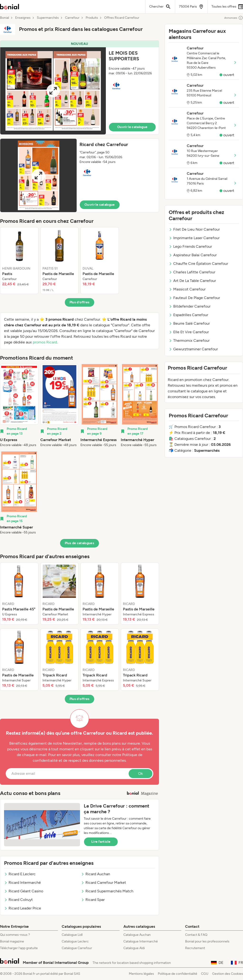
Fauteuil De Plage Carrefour (194, 298)
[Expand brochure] (53, 91)
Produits (92, 18)
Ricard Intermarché (22, 882)
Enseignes (23, 18)
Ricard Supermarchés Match (107, 891)
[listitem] (19, 261)
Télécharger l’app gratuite (19, 948)
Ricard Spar (93, 900)
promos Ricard (45, 342)
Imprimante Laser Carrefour (194, 238)
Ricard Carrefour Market (103, 882)
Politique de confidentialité (178, 974)
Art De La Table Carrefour (192, 281)
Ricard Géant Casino (24, 891)
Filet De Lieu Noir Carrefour (194, 229)
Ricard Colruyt (18, 900)
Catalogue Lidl (72, 935)
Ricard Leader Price (23, 908)
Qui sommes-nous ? (15, 935)
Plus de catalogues (79, 543)
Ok (140, 773)
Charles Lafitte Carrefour (192, 272)
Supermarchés (48, 18)
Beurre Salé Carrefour (189, 323)
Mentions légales (141, 974)
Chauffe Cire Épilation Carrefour (198, 264)
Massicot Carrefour (187, 289)
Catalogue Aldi (134, 948)
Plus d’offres (80, 302)
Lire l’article (101, 842)
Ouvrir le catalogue (132, 127)
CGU (205, 974)
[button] (79, 88)
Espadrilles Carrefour (188, 315)
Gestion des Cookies (228, 974)
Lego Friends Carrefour (190, 246)
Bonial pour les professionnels (207, 941)
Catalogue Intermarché (141, 941)
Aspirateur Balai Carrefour (193, 255)
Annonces (234, 18)
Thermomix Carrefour (189, 340)
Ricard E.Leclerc (20, 874)
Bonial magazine (12, 941)
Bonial (5, 18)
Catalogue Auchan (137, 935)
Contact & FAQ (196, 935)
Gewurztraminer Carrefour (193, 349)
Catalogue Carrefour (77, 948)
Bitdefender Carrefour (190, 306)
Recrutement (195, 948)
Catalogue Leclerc (75, 941)
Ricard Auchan (96, 874)
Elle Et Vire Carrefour (189, 332)
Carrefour (72, 18)
